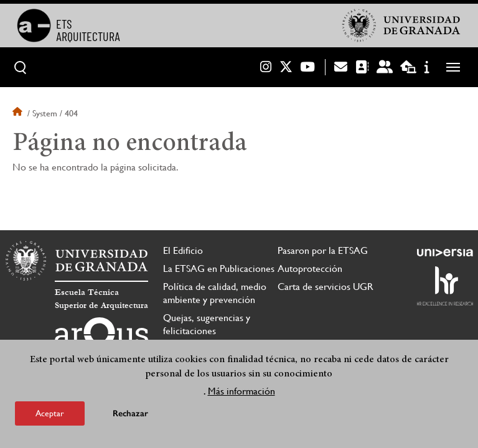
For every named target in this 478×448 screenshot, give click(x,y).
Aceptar (50, 413)
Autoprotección (310, 268)
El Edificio (183, 250)
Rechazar (130, 413)
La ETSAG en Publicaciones (219, 268)
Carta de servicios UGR (326, 287)
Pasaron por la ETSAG (323, 250)
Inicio (19, 113)
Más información (241, 391)
